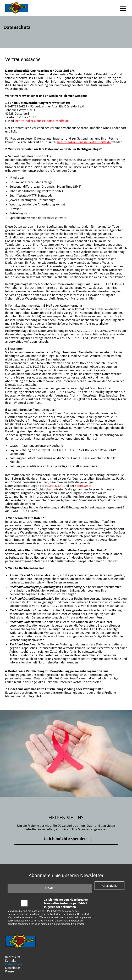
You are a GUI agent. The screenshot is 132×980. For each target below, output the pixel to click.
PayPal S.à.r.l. (54, 486)
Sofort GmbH (84, 486)
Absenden (109, 886)
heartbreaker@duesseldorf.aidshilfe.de (42, 121)
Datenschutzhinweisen (67, 921)
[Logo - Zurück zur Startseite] (17, 8)
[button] (123, 8)
